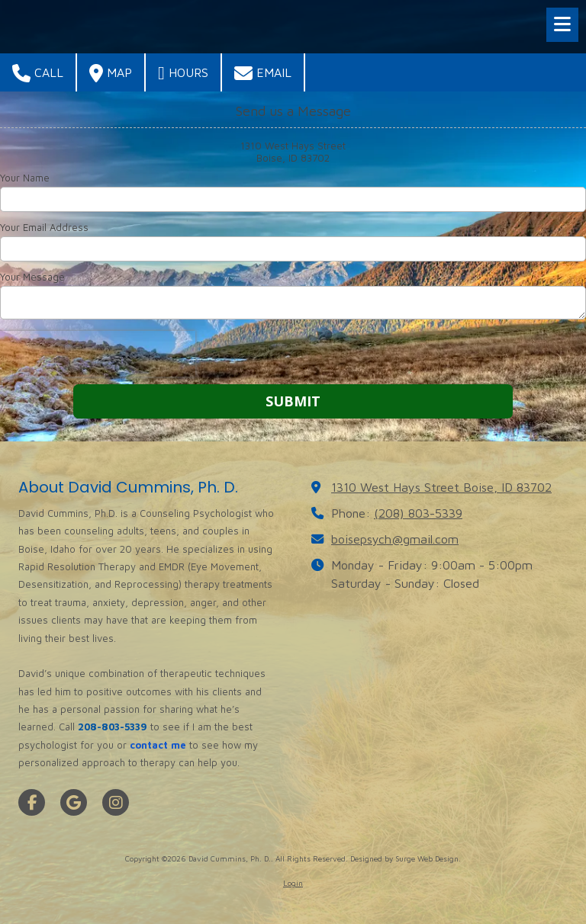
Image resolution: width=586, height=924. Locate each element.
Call (38, 73)
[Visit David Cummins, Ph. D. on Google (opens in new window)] (74, 802)
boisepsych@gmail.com (395, 539)
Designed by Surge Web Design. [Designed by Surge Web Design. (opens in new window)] (406, 858)
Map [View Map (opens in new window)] (111, 73)
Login (293, 883)
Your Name (25, 178)
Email (263, 73)
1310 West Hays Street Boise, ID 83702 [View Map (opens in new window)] (441, 487)
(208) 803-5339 (418, 513)
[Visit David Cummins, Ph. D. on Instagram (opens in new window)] (116, 802)
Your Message (32, 277)
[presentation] (98, 354)
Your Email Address (44, 227)
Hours (183, 73)
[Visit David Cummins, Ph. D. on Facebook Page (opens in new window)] (32, 802)
